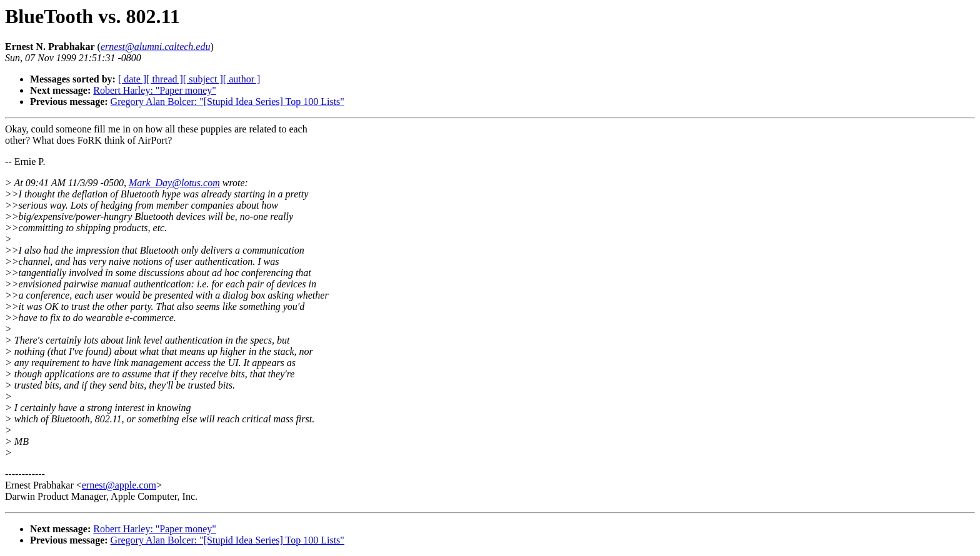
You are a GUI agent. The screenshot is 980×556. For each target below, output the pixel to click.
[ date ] (132, 79)
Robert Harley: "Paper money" (155, 90)
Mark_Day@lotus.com (174, 183)
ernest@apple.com (119, 485)
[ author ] (242, 79)
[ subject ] (203, 79)
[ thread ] (165, 79)
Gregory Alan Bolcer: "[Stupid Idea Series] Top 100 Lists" (227, 102)
